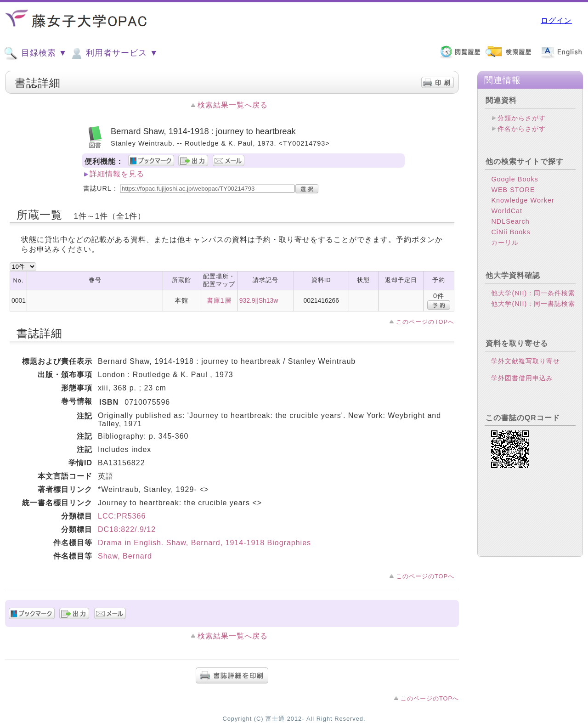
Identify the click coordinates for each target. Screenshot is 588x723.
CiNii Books (511, 232)
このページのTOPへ (425, 322)
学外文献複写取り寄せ (526, 361)
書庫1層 (219, 300)
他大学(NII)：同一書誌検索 (533, 304)
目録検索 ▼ (35, 53)
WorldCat (507, 211)
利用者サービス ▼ (114, 53)
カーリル (505, 243)
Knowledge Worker (523, 200)
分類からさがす (522, 118)
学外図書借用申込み (522, 378)
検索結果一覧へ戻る (233, 105)
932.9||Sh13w (259, 300)
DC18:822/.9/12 (127, 529)
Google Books (514, 179)
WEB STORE (513, 190)
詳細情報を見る (117, 174)
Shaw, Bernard (125, 556)
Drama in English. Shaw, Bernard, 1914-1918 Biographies (204, 543)
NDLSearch (510, 221)
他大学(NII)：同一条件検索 (533, 293)
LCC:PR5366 (122, 516)
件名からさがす (522, 129)
